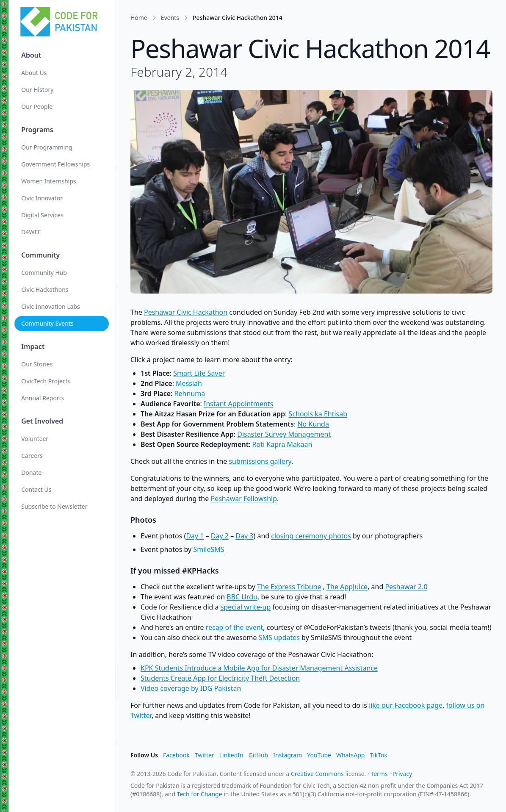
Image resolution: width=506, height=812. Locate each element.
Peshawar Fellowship (244, 499)
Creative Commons (317, 774)
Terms (379, 774)
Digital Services (43, 215)
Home (139, 18)
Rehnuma (190, 394)
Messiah (189, 383)
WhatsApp (350, 755)
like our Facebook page (406, 705)
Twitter (205, 755)
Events (170, 18)
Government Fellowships (56, 164)
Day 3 (244, 536)
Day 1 (195, 536)
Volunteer (36, 439)
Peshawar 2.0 (406, 587)
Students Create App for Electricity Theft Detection (220, 678)
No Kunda (313, 424)
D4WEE (32, 232)
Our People (38, 107)
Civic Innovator (43, 198)
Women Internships (50, 181)
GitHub (259, 755)
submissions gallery (260, 461)
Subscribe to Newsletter (55, 506)
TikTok (379, 755)
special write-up (246, 607)
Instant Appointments (238, 404)
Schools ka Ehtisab (318, 414)
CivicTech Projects (47, 381)
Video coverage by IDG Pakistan (191, 688)
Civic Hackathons (46, 290)
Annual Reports (43, 398)
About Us (35, 73)
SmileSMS (209, 549)
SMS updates (279, 637)
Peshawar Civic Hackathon (186, 312)
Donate (32, 473)
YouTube (319, 755)
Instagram (288, 755)
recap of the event (235, 627)
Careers (33, 456)
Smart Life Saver (199, 373)
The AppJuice (347, 587)
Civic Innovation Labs (51, 306)
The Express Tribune (289, 587)
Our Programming (47, 147)
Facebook (176, 755)
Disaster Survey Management (284, 434)
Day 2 (220, 536)
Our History (38, 90)
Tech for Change (200, 794)
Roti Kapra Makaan (282, 444)
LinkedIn (231, 755)
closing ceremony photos (311, 536)
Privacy (402, 774)
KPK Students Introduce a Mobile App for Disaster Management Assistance (259, 668)
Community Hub (45, 273)
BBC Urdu (242, 597)
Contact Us (37, 489)
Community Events (48, 323)
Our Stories (38, 364)
